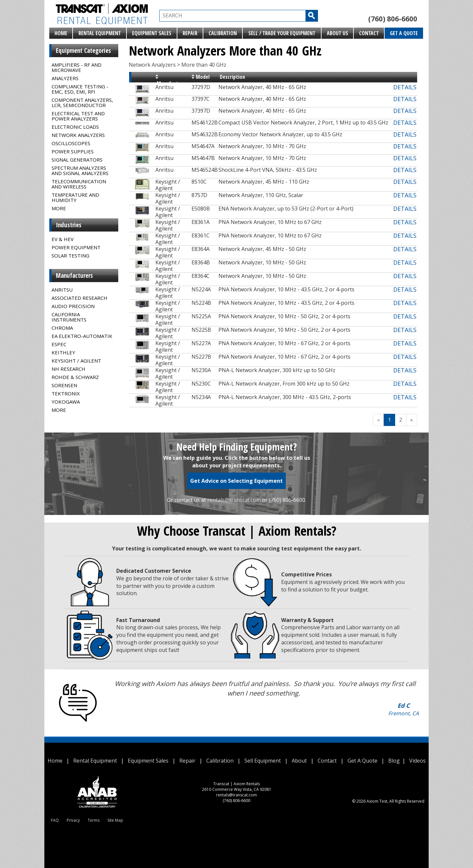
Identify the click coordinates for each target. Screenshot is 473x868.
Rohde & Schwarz (75, 377)
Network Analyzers (78, 135)
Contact (369, 33)
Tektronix (66, 393)
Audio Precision (73, 306)
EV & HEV (63, 239)
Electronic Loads (75, 127)
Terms (94, 820)
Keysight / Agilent (76, 361)
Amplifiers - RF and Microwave (77, 67)
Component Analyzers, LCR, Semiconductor (82, 102)
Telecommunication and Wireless (79, 184)
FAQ (55, 820)
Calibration (223, 33)
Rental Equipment (100, 33)
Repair (190, 33)
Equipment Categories (83, 51)
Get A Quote (404, 33)
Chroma (62, 328)
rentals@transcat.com (234, 500)
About (299, 761)
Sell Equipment (263, 761)
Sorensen (64, 385)
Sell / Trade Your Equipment (282, 33)
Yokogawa (66, 402)
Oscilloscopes (71, 143)
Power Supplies (73, 151)
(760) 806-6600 (393, 19)
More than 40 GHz (204, 65)
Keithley (63, 352)
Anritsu (62, 290)
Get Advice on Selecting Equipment (236, 481)
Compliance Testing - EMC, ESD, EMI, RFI (80, 89)
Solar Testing (70, 256)
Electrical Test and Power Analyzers (78, 116)
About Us (338, 33)
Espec (59, 344)
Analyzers (65, 78)
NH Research (68, 369)
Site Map (115, 820)
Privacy (73, 820)
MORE (59, 208)
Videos (417, 761)
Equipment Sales (152, 33)
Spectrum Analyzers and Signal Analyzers (80, 170)
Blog (394, 761)
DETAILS (405, 87)
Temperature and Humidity (75, 197)
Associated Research (79, 298)
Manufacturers (74, 276)
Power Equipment (76, 247)
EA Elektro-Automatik (82, 336)
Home (61, 33)
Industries (69, 225)
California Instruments (69, 317)
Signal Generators (77, 160)
